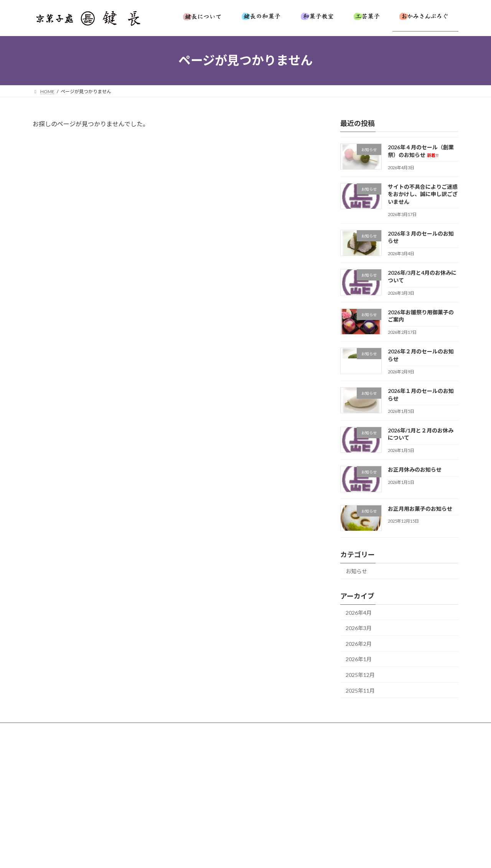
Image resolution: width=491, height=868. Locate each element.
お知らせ (356, 571)
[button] (206, 805)
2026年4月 (359, 612)
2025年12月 (360, 675)
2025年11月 (360, 690)
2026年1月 (359, 659)
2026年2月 (359, 643)
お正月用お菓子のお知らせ (420, 508)
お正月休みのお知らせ (415, 469)
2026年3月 (359, 628)
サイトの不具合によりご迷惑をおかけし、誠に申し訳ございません (423, 194)
